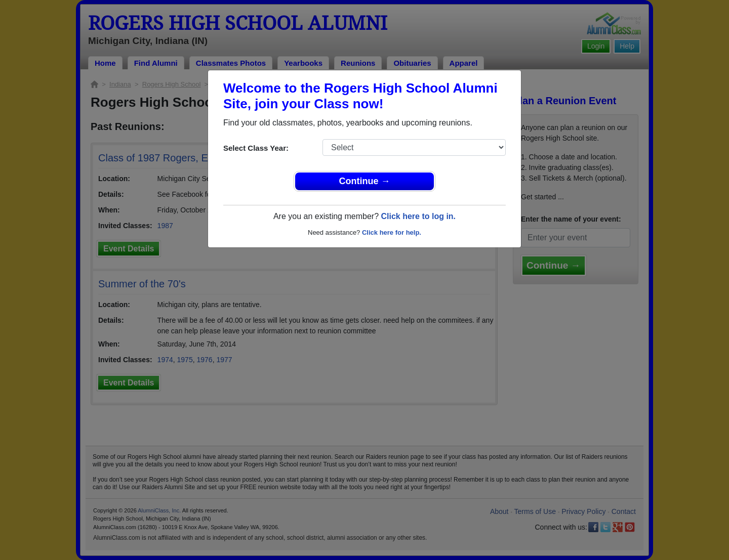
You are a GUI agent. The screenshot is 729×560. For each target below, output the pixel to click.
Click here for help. (392, 232)
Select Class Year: (256, 148)
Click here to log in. (418, 216)
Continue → (365, 181)
